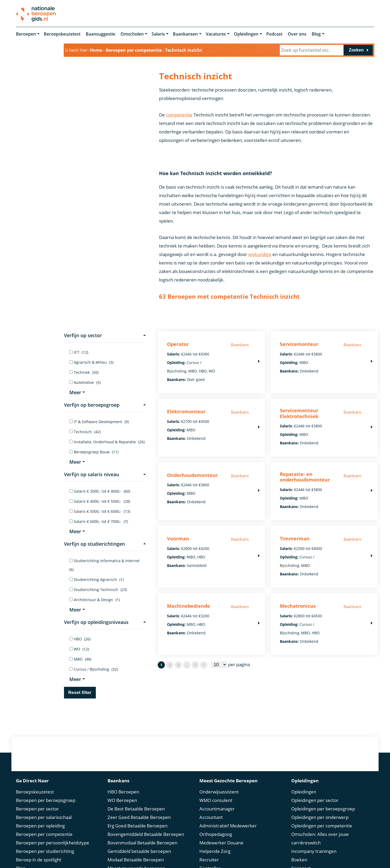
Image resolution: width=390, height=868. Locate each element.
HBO (80, 639)
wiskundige (260, 254)
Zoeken (356, 50)
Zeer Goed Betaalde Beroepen (139, 817)
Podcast (274, 34)
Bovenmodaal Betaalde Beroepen (142, 843)
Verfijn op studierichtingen (105, 544)
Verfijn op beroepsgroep (105, 405)
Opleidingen (246, 34)
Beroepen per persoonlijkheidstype (53, 843)
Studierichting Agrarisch (97, 580)
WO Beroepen (122, 800)
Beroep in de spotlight (39, 860)
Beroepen (26, 34)
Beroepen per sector (37, 809)
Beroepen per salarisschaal (44, 817)
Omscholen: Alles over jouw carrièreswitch (320, 838)
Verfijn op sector (105, 335)
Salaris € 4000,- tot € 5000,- (100, 501)
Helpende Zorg (215, 851)
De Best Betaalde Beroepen (136, 809)
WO (79, 649)
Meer (77, 392)
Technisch (85, 432)
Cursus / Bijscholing (94, 669)
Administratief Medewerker (228, 826)
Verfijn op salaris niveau (105, 474)
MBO (80, 659)
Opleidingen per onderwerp (320, 817)
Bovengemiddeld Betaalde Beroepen (146, 834)
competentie (179, 115)
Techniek (84, 372)
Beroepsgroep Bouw (94, 452)
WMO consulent (216, 800)
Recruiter (209, 860)
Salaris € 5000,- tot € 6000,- (100, 511)
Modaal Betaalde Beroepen (136, 860)
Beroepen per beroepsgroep (46, 800)
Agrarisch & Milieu (91, 362)
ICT (79, 352)
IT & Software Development (99, 422)
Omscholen (132, 34)
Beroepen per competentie (44, 834)
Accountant (211, 817)
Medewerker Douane (221, 843)
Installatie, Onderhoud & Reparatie (107, 442)
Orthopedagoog (216, 834)
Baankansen (185, 34)
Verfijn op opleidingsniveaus (105, 622)
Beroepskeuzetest (62, 34)
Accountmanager (217, 809)
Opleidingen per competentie (322, 826)
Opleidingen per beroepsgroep (323, 809)
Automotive (85, 382)
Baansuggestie (100, 34)
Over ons (297, 34)
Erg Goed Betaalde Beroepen (138, 826)
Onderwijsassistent (219, 792)
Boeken (299, 860)
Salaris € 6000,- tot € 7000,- (99, 521)
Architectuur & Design (95, 600)
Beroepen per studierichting (45, 851)
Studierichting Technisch (98, 590)
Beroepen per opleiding (40, 826)
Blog (316, 34)
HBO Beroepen (123, 792)
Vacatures (216, 34)
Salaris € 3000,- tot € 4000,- (100, 491)
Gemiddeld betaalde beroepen (139, 851)
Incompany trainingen (314, 851)
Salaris (158, 34)
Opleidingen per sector (315, 800)
